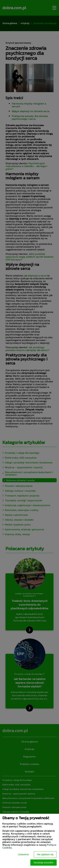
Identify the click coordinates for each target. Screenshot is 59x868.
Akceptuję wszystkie (44, 863)
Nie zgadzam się (45, 854)
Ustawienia (23, 854)
